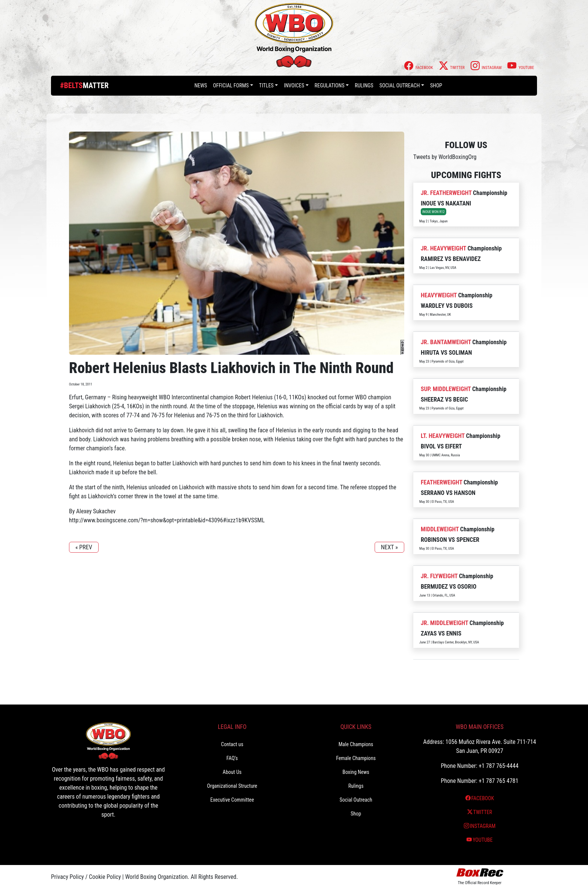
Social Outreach (400, 85)
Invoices (294, 85)
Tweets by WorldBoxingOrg (445, 157)
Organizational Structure (232, 786)
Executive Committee (232, 800)
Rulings (364, 85)
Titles (266, 85)
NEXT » (389, 547)
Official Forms (231, 85)
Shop (436, 85)
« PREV (84, 547)
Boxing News (356, 772)
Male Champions (356, 744)
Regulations (330, 85)
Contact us (232, 744)
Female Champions (356, 758)
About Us (232, 772)
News (201, 85)
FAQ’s (232, 758)
